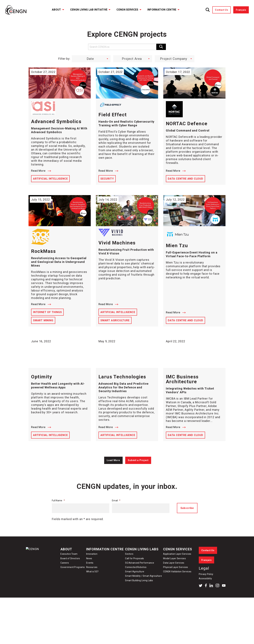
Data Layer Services (174, 573)
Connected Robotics (136, 577)
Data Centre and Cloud (185, 179)
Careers (65, 573)
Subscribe (187, 518)
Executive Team (69, 564)
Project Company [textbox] (174, 59)
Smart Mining (43, 320)
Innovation (92, 564)
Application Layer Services (177, 564)
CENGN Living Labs (142, 559)
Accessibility (205, 589)
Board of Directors (70, 568)
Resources (92, 577)
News (89, 568)
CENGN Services (127, 10)
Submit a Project (138, 470)
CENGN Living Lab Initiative (89, 10)
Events (90, 573)
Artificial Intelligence (50, 179)
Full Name (58, 511)
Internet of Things (47, 312)
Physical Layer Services (176, 577)
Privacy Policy (206, 584)
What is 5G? (92, 582)
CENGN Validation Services (177, 582)
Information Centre (162, 10)
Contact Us (222, 10)
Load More (113, 470)
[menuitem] (56, 10)
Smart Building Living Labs (139, 590)
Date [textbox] (90, 59)
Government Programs (73, 577)
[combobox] (91, 59)
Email (116, 511)
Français (241, 10)
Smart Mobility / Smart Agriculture (143, 586)
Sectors (129, 564)
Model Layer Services (174, 568)
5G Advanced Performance (139, 573)
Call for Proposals (134, 568)
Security (107, 179)
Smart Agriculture (115, 320)
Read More (41, 171)
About (56, 10)
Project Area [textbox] (132, 59)
